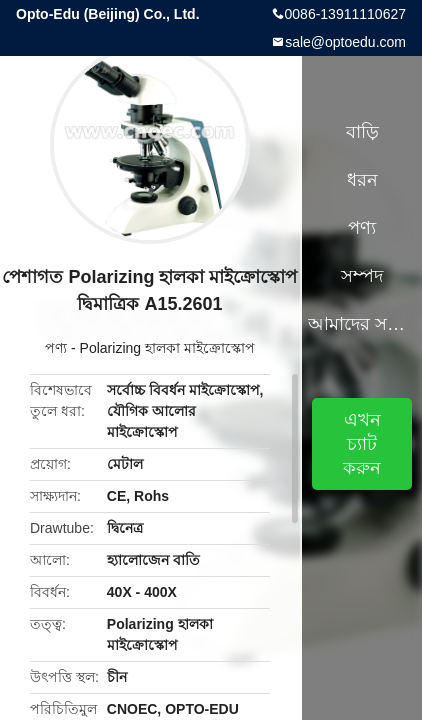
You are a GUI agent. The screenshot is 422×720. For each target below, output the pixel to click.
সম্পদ (362, 276)
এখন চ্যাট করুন (362, 444)
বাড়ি (362, 132)
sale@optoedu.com (345, 42)
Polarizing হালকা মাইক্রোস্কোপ (167, 348)
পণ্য (56, 348)
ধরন (362, 180)
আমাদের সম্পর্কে (362, 324)
